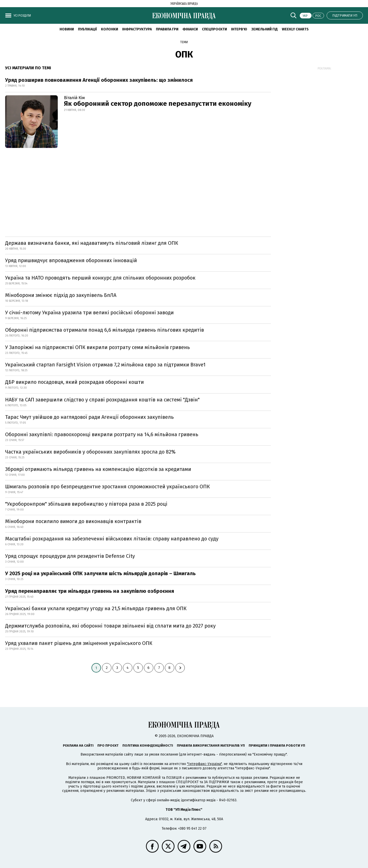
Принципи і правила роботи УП (277, 745)
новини (67, 29)
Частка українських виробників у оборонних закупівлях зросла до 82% (90, 452)
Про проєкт (108, 745)
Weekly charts (295, 29)
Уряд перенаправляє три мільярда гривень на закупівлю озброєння (90, 591)
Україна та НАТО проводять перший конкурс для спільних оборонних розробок (100, 278)
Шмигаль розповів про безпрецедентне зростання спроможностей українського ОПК (107, 487)
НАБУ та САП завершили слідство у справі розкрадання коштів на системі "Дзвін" (102, 400)
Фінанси (190, 29)
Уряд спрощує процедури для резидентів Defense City (70, 556)
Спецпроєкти (214, 29)
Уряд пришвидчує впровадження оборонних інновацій (71, 260)
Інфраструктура (137, 29)
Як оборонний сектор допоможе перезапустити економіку (158, 104)
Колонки (110, 29)
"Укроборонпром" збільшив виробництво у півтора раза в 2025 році (86, 504)
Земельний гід (264, 29)
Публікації (87, 29)
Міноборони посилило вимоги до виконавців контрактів (73, 521)
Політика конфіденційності (148, 745)
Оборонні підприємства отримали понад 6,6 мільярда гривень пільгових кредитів (105, 330)
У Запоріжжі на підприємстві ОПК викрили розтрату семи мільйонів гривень (97, 347)
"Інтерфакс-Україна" (204, 764)
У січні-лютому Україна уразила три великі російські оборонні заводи (89, 313)
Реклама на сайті (78, 745)
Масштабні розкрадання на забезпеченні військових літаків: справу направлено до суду (112, 539)
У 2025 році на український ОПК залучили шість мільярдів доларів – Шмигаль (100, 573)
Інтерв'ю (239, 29)
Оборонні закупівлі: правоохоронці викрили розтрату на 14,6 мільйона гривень (102, 434)
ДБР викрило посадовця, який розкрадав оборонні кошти (74, 382)
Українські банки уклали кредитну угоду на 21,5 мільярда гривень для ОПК (96, 608)
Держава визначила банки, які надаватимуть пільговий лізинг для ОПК (92, 243)
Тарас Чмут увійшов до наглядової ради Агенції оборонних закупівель (89, 417)
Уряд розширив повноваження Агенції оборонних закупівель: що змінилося (99, 80)
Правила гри (167, 29)
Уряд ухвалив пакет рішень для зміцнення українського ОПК (79, 643)
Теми (184, 42)
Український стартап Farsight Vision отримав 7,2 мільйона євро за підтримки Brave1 (105, 365)
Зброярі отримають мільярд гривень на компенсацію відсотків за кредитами (98, 469)
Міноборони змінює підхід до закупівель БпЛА (61, 295)
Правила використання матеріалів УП (211, 745)
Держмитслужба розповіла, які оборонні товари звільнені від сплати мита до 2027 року (110, 626)
